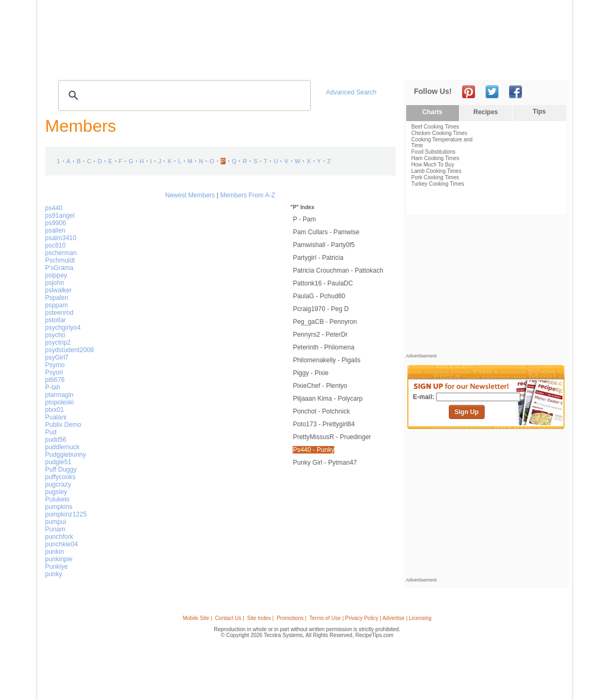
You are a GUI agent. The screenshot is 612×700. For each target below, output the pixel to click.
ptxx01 (55, 410)
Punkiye (57, 567)
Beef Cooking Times (436, 127)
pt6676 (55, 380)
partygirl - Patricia (318, 258)
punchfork (59, 537)
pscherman (61, 253)
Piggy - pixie (311, 373)
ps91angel (60, 216)
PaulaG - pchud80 (319, 296)
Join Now (525, 64)
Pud (51, 432)
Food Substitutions (434, 152)
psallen (55, 230)
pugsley (56, 492)
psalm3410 (61, 238)
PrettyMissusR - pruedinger (332, 437)
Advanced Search (352, 92)
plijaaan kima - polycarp (328, 399)
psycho (55, 335)
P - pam (304, 219)
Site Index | (261, 618)
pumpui (56, 522)
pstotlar (56, 320)
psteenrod (59, 313)
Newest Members (190, 195)
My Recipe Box (323, 64)
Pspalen (57, 298)
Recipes (66, 64)
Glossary (155, 64)
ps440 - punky (313, 450)
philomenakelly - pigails (327, 360)
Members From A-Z (248, 195)
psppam (57, 305)
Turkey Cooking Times (438, 184)
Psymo (55, 365)
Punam (55, 529)
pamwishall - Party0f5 (324, 245)
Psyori (54, 372)
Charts (432, 112)
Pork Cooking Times (435, 177)
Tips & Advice (110, 64)
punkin (55, 552)
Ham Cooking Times (436, 158)
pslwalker (59, 290)
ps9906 (56, 223)
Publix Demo (63, 425)
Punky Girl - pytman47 (325, 463)
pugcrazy (58, 484)
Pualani (56, 417)
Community (230, 64)
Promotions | (292, 618)
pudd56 (56, 440)
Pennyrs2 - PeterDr (320, 335)
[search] (183, 96)
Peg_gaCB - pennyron (325, 322)
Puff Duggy (61, 470)
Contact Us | (229, 618)
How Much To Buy (433, 165)
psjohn (55, 283)
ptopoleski (60, 402)
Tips (539, 112)
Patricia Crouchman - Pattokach (338, 271)
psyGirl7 (57, 357)
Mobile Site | (198, 618)
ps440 (54, 208)
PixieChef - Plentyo (320, 386)
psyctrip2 (58, 343)
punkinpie (59, 559)
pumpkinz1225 (66, 514)
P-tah (53, 387)
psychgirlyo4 (63, 328)
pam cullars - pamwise (326, 232)
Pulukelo (58, 499)
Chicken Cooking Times (440, 133)
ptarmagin (59, 395)
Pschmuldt (60, 260)
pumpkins (59, 507)
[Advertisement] (372, 28)
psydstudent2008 (70, 350)
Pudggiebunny (66, 455)
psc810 (56, 245)
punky (54, 574)
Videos (189, 64)
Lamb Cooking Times (437, 171)
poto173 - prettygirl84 (324, 424)
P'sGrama (59, 268)
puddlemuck (63, 447)
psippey (56, 275)
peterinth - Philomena (323, 347)
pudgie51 (58, 462)
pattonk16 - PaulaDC (323, 283)
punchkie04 (62, 544)
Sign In (549, 64)
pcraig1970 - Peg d (321, 309)
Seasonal (275, 64)
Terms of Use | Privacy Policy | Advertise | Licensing (370, 618)
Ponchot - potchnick (321, 411)
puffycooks (61, 477)
